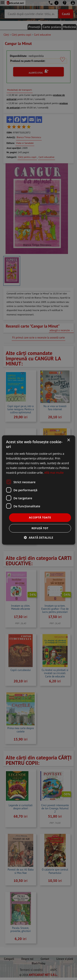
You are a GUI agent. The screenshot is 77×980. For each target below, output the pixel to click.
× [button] (68, 440)
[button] (38, 538)
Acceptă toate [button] (40, 517)
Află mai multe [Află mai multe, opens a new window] (54, 473)
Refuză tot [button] (40, 528)
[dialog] (38, 490)
